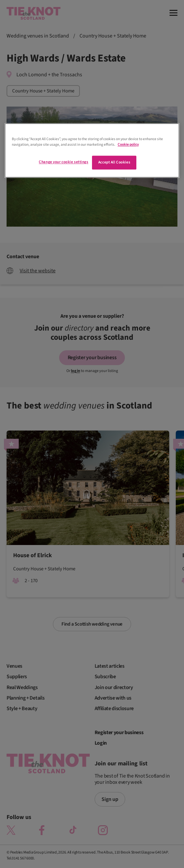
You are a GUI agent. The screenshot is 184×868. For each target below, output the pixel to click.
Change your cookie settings (63, 162)
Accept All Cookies (114, 162)
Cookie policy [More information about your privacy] (128, 145)
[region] (92, 150)
